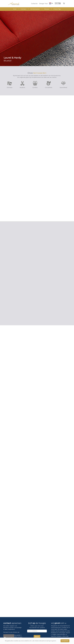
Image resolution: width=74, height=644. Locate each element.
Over (15, 9)
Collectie (34, 4)
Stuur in (37, 636)
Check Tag (57, 9)
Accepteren (65, 641)
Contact (23, 9)
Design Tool (43, 4)
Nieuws (47, 9)
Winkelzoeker (35, 9)
